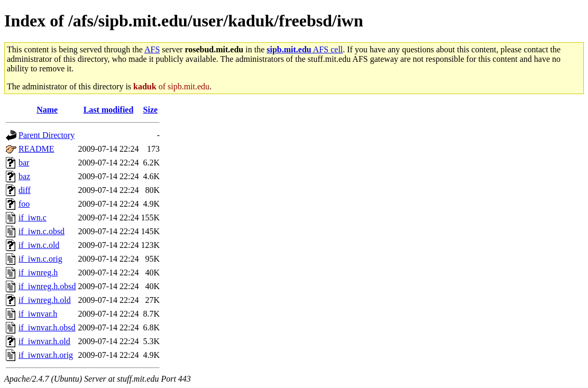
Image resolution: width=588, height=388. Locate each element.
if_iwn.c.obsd (42, 231)
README (36, 149)
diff (25, 190)
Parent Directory (47, 135)
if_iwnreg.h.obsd (47, 286)
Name (47, 110)
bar (24, 163)
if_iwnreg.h (38, 272)
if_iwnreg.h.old (45, 300)
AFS (152, 49)
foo (24, 204)
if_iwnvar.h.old (44, 341)
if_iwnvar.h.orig (46, 355)
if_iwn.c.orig (40, 259)
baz (24, 176)
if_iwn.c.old (39, 245)
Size (151, 110)
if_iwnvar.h (38, 314)
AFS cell (305, 49)
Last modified (109, 110)
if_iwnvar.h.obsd (47, 327)
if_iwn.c (33, 218)
